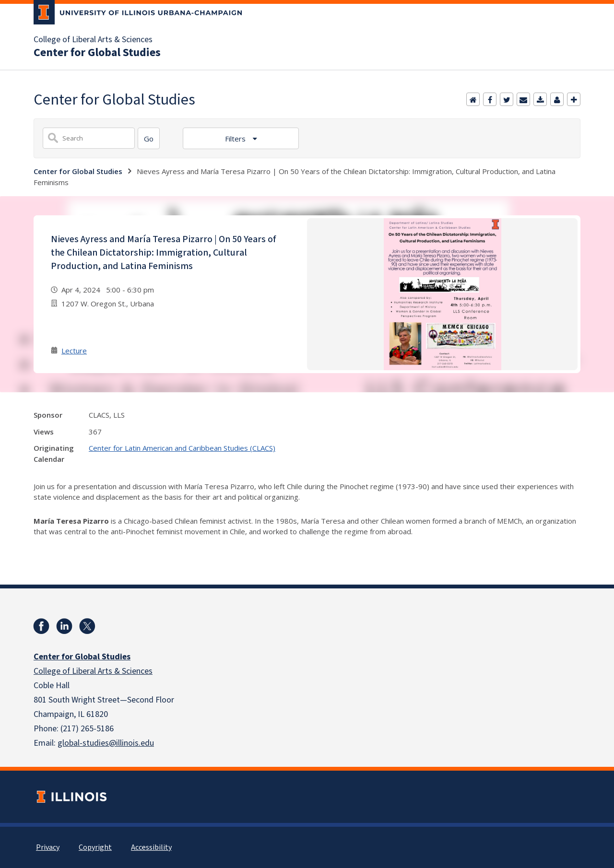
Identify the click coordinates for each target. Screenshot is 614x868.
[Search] (149, 138)
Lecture (74, 351)
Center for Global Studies (97, 53)
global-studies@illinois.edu (106, 743)
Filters (236, 139)
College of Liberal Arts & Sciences (93, 40)
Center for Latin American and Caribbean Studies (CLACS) (182, 448)
